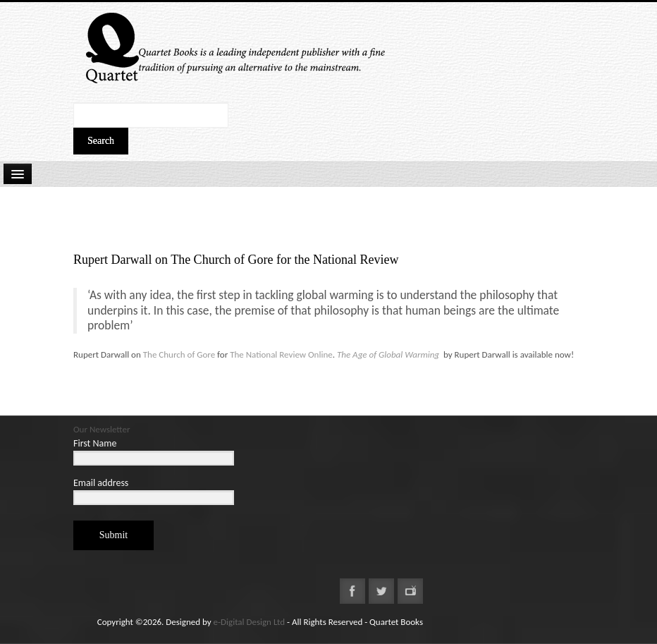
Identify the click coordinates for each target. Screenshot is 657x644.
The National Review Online (281, 354)
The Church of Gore (178, 354)
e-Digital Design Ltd (250, 622)
